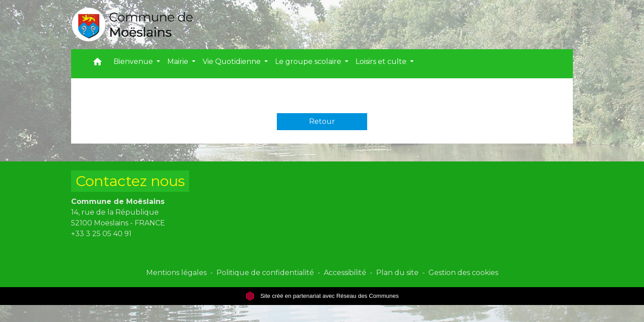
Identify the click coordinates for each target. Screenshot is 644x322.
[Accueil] (133, 25)
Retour (322, 121)
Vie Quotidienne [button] (233, 61)
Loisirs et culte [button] (382, 61)
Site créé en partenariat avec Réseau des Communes (322, 296)
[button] (97, 64)
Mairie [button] (179, 61)
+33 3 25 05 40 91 (101, 234)
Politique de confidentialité (265, 273)
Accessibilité (345, 273)
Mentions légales (176, 273)
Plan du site (397, 273)
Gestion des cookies (463, 273)
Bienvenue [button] (134, 61)
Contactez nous (130, 181)
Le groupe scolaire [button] (309, 61)
